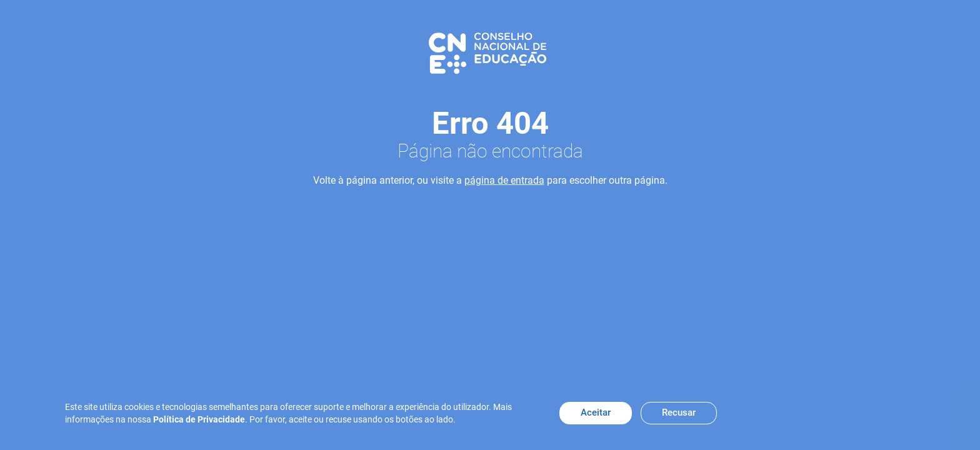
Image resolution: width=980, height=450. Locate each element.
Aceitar (596, 412)
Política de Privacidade (199, 419)
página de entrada (504, 180)
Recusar (679, 412)
